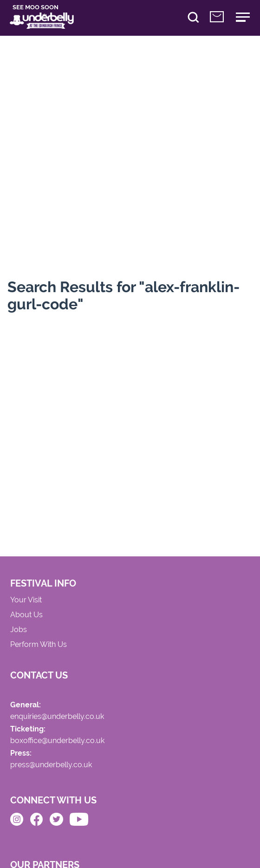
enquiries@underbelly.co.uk (57, 717)
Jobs (19, 630)
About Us (26, 615)
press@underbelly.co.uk (51, 765)
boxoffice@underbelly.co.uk (57, 741)
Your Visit (26, 600)
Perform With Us (39, 645)
